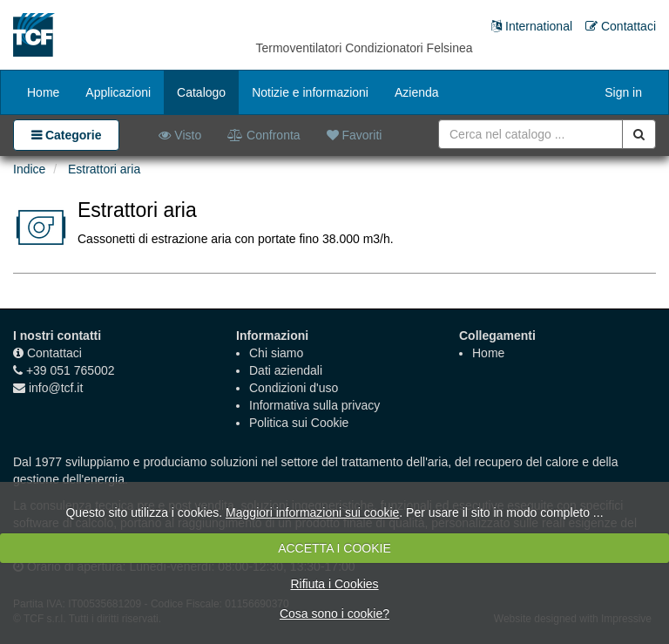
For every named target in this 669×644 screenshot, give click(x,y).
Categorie (71, 135)
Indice (29, 169)
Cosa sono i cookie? (334, 613)
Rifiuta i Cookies (334, 584)
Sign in (623, 92)
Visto (180, 135)
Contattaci (54, 353)
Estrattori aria (104, 169)
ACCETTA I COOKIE (334, 548)
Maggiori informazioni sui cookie (312, 512)
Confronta (264, 135)
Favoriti (355, 135)
